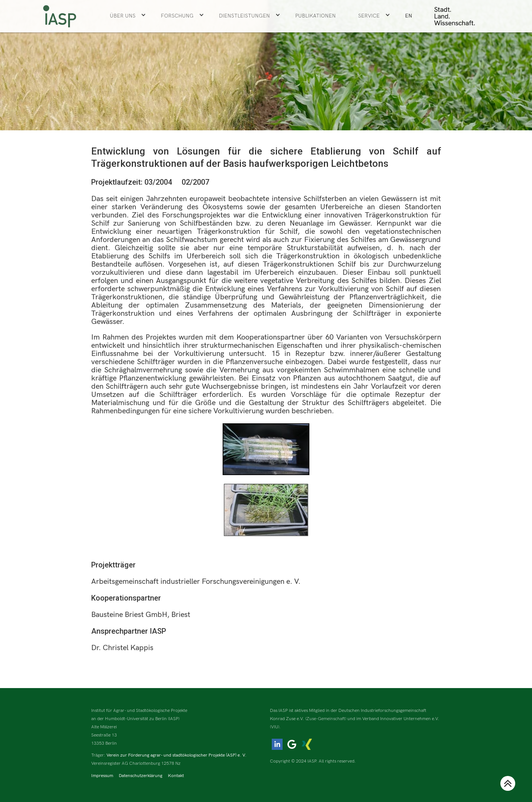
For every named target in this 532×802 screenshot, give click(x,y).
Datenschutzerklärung (141, 776)
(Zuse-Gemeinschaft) (326, 719)
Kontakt (176, 776)
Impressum (102, 776)
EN (409, 16)
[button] (128, 16)
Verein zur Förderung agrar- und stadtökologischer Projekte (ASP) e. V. (176, 755)
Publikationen (316, 16)
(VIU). (275, 727)
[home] (60, 16)
